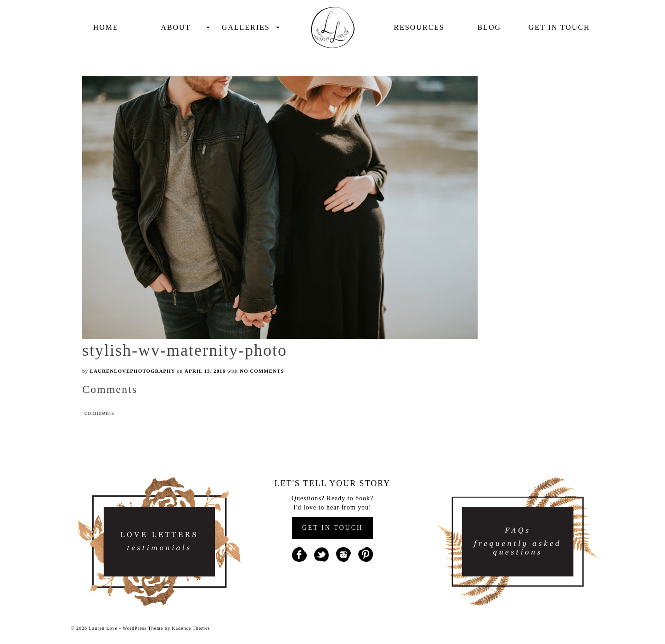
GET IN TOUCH (332, 528)
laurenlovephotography (133, 371)
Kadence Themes (191, 628)
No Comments (262, 371)
